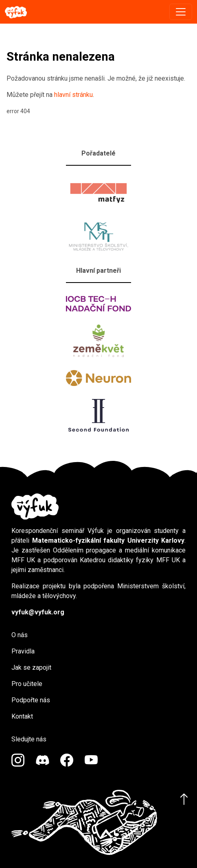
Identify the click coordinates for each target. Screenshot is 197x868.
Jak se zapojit (31, 667)
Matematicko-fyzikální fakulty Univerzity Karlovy (108, 540)
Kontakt (22, 716)
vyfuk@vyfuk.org (38, 612)
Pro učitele (27, 684)
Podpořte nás (31, 700)
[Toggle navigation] (181, 12)
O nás (20, 635)
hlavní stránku (73, 95)
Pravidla (23, 651)
